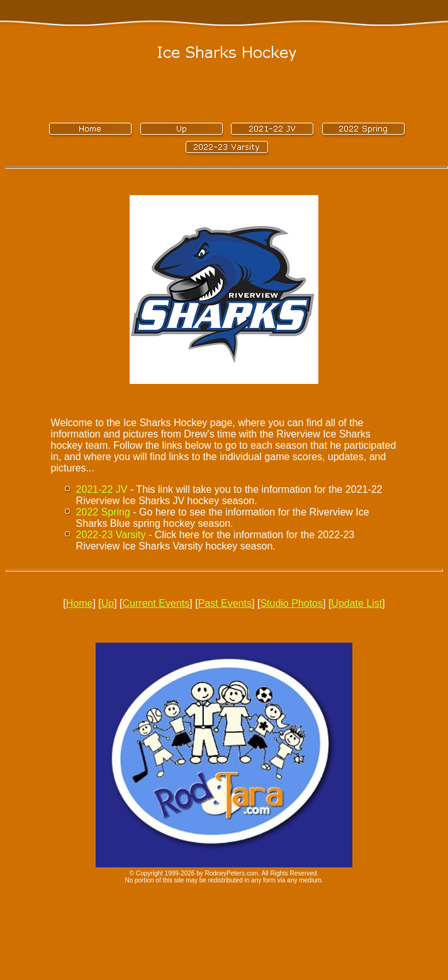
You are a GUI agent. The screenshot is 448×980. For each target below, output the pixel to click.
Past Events (225, 603)
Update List (356, 603)
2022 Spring (103, 512)
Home (80, 603)
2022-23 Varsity (111, 535)
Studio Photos (291, 603)
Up (108, 603)
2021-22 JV (102, 489)
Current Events (156, 603)
